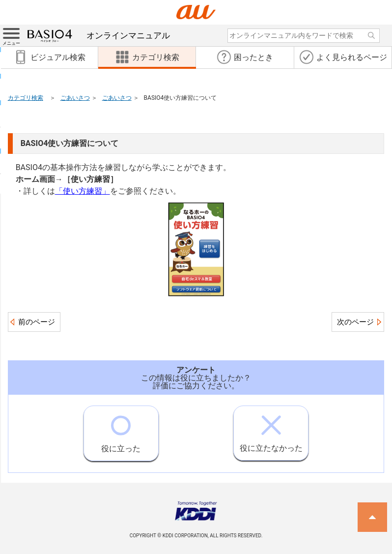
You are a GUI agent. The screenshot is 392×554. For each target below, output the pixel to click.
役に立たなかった (271, 429)
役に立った (121, 430)
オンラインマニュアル (99, 35)
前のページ (37, 322)
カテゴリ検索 (26, 98)
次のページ (355, 322)
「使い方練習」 (83, 191)
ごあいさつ (75, 98)
